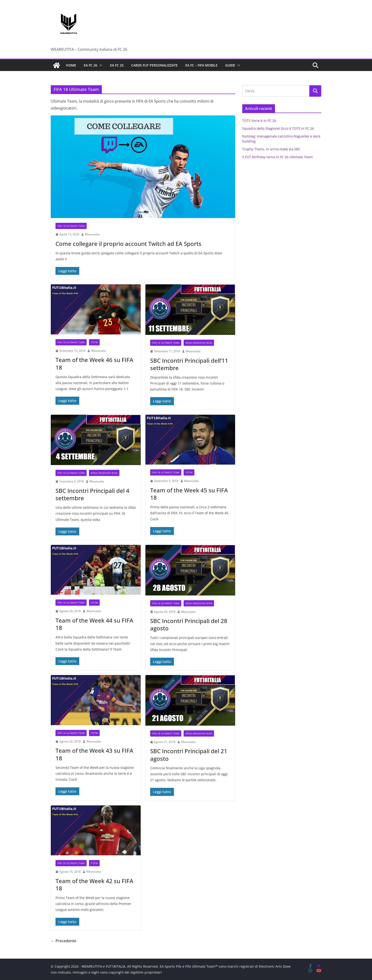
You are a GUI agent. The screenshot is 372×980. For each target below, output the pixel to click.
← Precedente (63, 941)
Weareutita (92, 234)
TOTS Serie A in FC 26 (259, 121)
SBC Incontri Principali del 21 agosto (189, 755)
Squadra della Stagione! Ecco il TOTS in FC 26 (278, 128)
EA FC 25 (117, 65)
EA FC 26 (91, 65)
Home (71, 65)
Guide (230, 65)
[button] (100, 65)
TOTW (94, 342)
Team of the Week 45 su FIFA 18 (189, 494)
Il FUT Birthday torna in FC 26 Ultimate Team (277, 157)
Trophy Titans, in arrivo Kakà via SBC (271, 149)
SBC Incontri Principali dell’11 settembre (189, 364)
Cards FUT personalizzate (154, 65)
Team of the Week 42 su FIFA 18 (94, 885)
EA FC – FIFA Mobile (201, 65)
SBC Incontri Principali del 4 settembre (92, 494)
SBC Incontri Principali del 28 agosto (189, 624)
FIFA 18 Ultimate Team (71, 226)
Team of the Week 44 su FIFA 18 (94, 624)
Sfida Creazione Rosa (199, 343)
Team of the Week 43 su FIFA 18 (94, 754)
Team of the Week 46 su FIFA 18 (94, 363)
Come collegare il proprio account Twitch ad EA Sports (128, 244)
